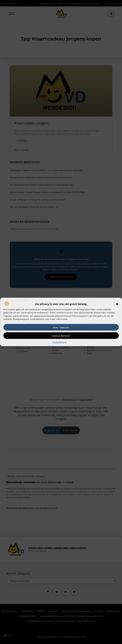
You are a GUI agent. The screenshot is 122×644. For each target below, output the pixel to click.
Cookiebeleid (59, 342)
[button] (117, 304)
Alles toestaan (61, 327)
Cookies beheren (61, 336)
